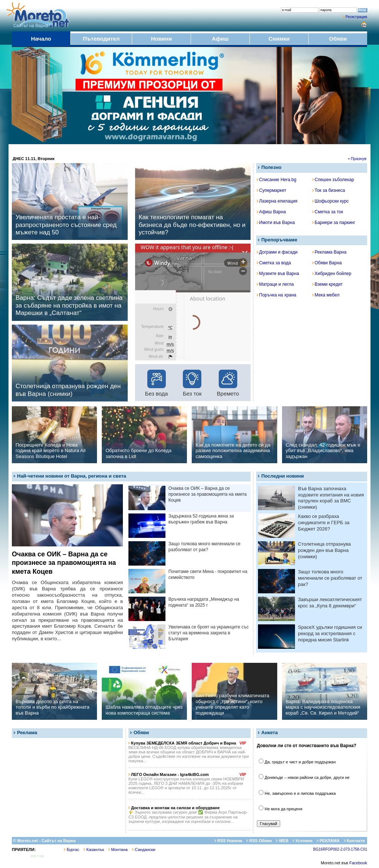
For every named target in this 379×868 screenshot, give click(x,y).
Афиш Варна (271, 212)
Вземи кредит (328, 284)
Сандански (144, 850)
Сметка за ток (328, 212)
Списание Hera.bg (277, 180)
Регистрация (356, 17)
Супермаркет (271, 190)
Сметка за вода (274, 263)
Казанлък (94, 850)
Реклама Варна (329, 252)
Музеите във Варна (278, 274)
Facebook (358, 863)
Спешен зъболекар (333, 180)
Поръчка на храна (277, 295)
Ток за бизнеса (329, 190)
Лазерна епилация (277, 201)
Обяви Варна (327, 263)
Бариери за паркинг (334, 223)
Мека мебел (326, 295)
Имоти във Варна (276, 223)
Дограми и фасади (277, 252)
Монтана (118, 850)
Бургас (72, 850)
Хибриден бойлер (332, 274)
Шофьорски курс (331, 201)
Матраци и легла (275, 284)
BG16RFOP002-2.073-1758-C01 (340, 849)
